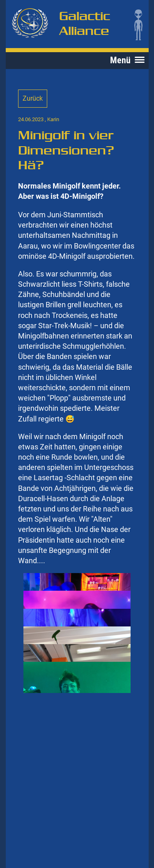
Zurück (33, 98)
